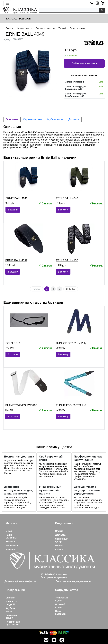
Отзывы (60, 546)
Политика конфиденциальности (74, 581)
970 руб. (71, 50)
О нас (9, 531)
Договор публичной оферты (20, 581)
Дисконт (10, 598)
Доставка (60, 535)
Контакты (11, 549)
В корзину (13, 210)
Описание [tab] (12, 119)
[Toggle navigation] (7, 3)
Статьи (59, 549)
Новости (10, 542)
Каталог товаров (18, 19)
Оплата (59, 531)
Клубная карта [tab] (55, 119)
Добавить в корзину (84, 63)
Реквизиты (12, 546)
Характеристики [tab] (32, 119)
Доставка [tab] (74, 119)
